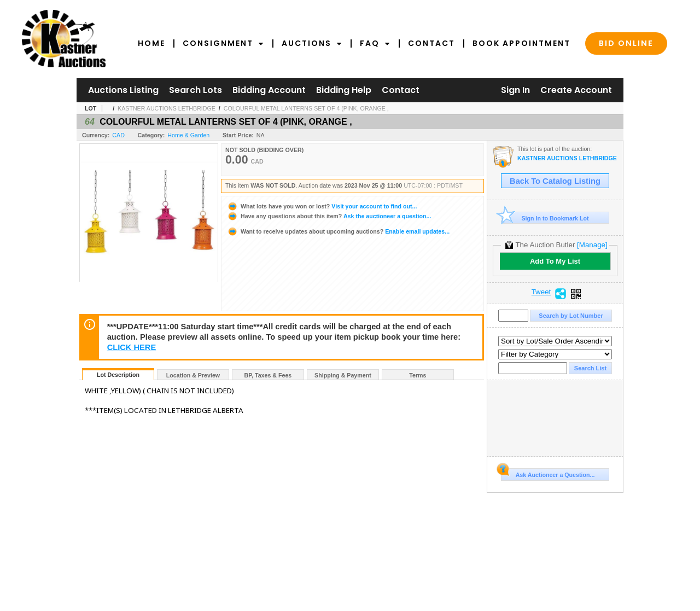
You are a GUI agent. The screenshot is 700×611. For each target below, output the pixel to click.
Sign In (515, 90)
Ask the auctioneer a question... (329, 216)
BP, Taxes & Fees (268, 375)
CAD (118, 135)
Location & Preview (193, 375)
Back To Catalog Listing (555, 181)
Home (151, 43)
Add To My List (555, 261)
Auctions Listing (123, 90)
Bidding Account (269, 90)
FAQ (375, 43)
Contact (431, 43)
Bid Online (626, 43)
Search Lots (196, 90)
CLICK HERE (132, 347)
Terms (418, 375)
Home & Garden (188, 135)
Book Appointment (521, 43)
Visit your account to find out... (322, 206)
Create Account (576, 90)
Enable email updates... (338, 231)
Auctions (312, 43)
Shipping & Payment (343, 375)
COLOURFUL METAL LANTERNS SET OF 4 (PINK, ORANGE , (306, 108)
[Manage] (592, 245)
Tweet (541, 292)
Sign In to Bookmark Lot (545, 218)
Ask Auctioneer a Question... (548, 473)
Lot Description (118, 375)
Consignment (223, 43)
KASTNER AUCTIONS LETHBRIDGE (167, 108)
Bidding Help (344, 90)
